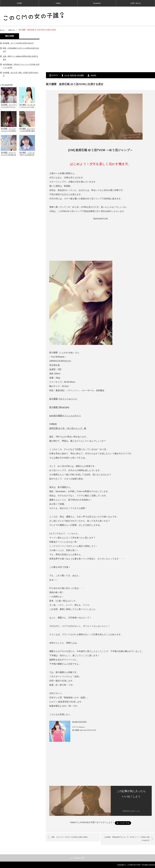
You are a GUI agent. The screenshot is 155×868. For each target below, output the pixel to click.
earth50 (93, 75)
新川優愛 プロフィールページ (63, 399)
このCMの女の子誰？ (134, 865)
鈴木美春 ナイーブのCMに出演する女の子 (18, 43)
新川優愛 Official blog (59, 407)
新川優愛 (81, 75)
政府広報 (73, 75)
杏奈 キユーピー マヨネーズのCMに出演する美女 (73, 837)
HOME (19, 3)
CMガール (13, 30)
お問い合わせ (136, 3)
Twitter (58, 3)
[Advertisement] (100, 52)
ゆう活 (67, 75)
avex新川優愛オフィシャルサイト (65, 416)
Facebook (97, 3)
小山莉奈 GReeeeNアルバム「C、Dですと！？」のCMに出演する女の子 (125, 839)
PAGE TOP (77, 858)
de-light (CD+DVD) (79, 722)
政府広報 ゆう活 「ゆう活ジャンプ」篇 (68, 428)
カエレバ (82, 727)
